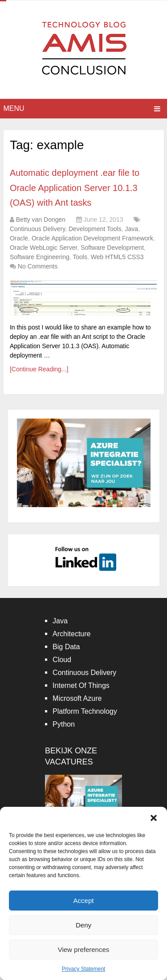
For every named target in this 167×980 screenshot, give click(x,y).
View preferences (84, 950)
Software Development (112, 248)
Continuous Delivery (37, 229)
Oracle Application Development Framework (92, 238)
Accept (84, 901)
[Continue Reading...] (39, 369)
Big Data (66, 647)
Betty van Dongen (41, 220)
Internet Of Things (81, 685)
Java (132, 229)
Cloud (62, 660)
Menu (14, 108)
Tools (80, 257)
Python (64, 724)
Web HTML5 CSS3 (117, 257)
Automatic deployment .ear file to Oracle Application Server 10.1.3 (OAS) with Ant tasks (75, 188)
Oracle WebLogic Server (43, 248)
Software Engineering (40, 257)
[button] (154, 818)
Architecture (71, 634)
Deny (83, 925)
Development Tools (95, 229)
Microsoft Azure (77, 698)
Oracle (19, 238)
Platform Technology (85, 711)
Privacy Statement (83, 969)
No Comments (38, 266)
